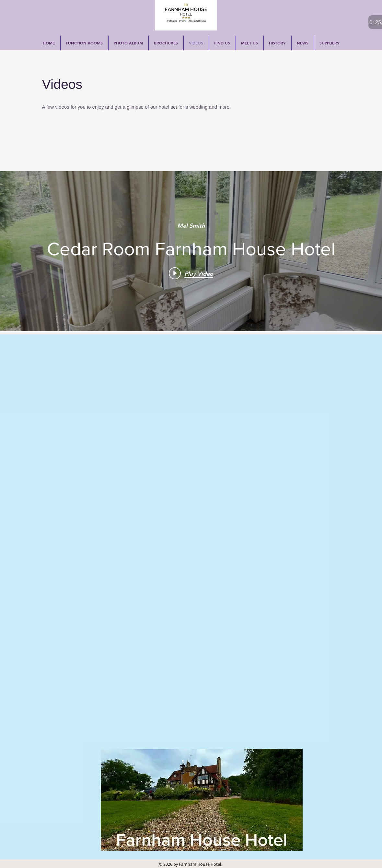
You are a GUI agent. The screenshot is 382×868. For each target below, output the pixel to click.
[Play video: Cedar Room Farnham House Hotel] (191, 273)
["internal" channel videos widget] (191, 251)
